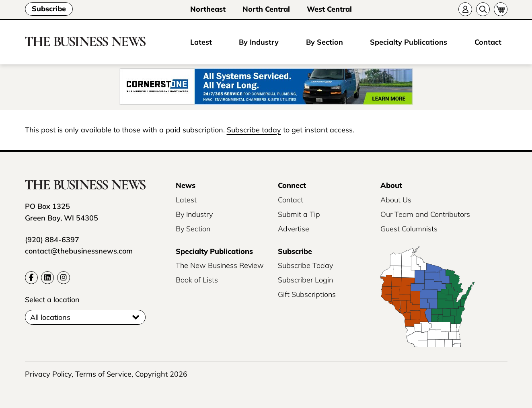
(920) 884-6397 (52, 240)
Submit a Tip (299, 214)
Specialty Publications (409, 42)
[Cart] (501, 9)
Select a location (52, 300)
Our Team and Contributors (425, 214)
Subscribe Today (305, 265)
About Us (396, 200)
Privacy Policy (48, 374)
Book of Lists (197, 280)
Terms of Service (103, 374)
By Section (325, 42)
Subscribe (49, 9)
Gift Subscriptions (307, 294)
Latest (201, 42)
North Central (266, 9)
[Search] (483, 9)
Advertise (294, 229)
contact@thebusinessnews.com (79, 251)
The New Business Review (220, 265)
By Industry (259, 42)
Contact (488, 42)
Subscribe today (254, 130)
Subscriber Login (305, 280)
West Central (329, 9)
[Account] (465, 9)
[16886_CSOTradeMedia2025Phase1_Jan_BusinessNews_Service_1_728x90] (266, 87)
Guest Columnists (409, 229)
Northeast (208, 9)
